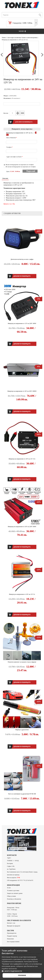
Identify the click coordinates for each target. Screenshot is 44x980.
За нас (9, 888)
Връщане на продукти (14, 926)
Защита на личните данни (15, 893)
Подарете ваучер (12, 936)
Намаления (10, 939)
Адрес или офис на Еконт (14, 157)
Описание (5, 178)
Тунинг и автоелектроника (29, 38)
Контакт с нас (11, 923)
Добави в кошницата (22, 276)
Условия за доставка (13, 891)
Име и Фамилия (12, 138)
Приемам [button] (22, 975)
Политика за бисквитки (14, 899)
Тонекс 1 (4, 38)
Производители (12, 933)
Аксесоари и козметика (14, 38)
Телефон (9, 147)
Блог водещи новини (13, 942)
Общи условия (11, 896)
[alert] (22, 963)
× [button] (41, 949)
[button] (22, 971)
